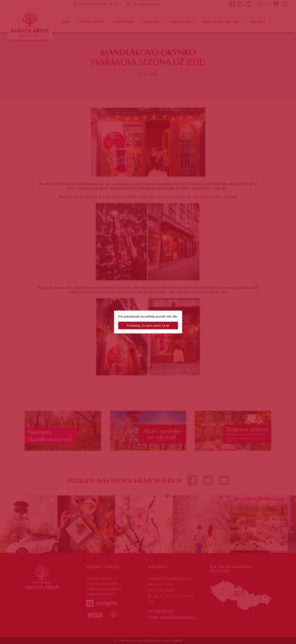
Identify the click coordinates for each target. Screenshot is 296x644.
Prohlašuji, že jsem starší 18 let (148, 325)
